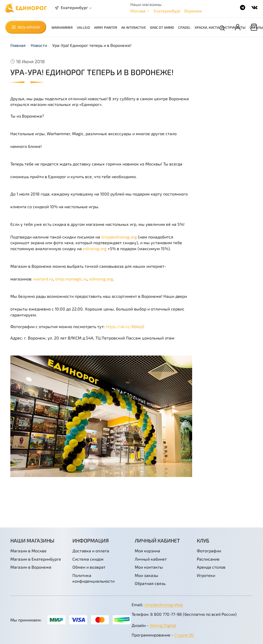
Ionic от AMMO (162, 27)
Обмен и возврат (89, 567)
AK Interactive (134, 27)
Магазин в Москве (28, 551)
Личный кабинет (151, 559)
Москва (138, 11)
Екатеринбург (167, 11)
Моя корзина (147, 551)
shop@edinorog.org (119, 237)
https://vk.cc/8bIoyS (125, 326)
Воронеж (193, 11)
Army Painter (106, 27)
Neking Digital (163, 625)
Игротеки (206, 575)
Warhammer (62, 27)
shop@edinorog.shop (164, 605)
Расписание (208, 559)
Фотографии (209, 551)
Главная (18, 45)
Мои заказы (146, 575)
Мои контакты (149, 567)
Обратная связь (150, 583)
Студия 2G (184, 635)
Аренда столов (211, 567)
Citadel (184, 27)
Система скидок (88, 559)
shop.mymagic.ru (71, 279)
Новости (39, 45)
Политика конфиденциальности (93, 578)
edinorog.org (95, 248)
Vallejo (83, 27)
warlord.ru (43, 279)
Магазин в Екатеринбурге (36, 559)
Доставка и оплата (91, 551)
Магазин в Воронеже (31, 567)
